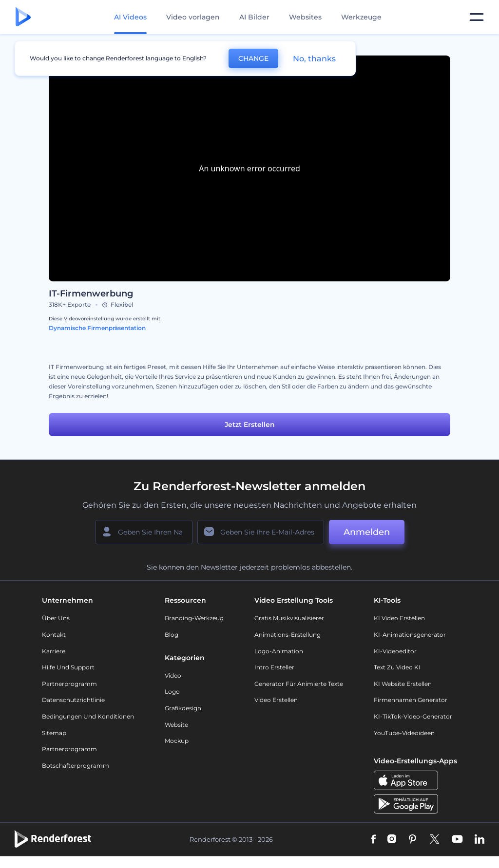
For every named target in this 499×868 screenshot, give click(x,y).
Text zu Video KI (397, 667)
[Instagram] (392, 840)
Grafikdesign (183, 708)
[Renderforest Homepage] (23, 17)
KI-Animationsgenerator (410, 635)
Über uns (56, 618)
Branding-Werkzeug (194, 618)
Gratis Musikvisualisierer (289, 618)
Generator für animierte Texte (299, 684)
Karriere (54, 651)
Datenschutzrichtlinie (73, 700)
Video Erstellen (276, 700)
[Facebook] (374, 840)
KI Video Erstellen (399, 618)
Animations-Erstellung (288, 635)
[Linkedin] (480, 840)
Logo (172, 692)
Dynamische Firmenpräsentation (97, 328)
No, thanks (314, 59)
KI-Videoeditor (395, 651)
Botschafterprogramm (76, 766)
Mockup (177, 741)
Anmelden (367, 532)
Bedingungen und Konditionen (88, 716)
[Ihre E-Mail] (261, 532)
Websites (305, 17)
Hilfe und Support (68, 667)
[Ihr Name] (144, 532)
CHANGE (253, 58)
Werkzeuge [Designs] (361, 17)
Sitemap (54, 733)
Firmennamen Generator (411, 700)
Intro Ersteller (274, 667)
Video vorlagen (193, 17)
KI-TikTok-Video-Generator (413, 716)
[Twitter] (434, 840)
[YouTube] (457, 840)
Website (176, 725)
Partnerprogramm (69, 684)
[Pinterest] (413, 840)
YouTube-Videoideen (404, 733)
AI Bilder (254, 17)
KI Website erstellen (403, 684)
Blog (172, 635)
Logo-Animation (279, 651)
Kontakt (54, 635)
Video (173, 675)
